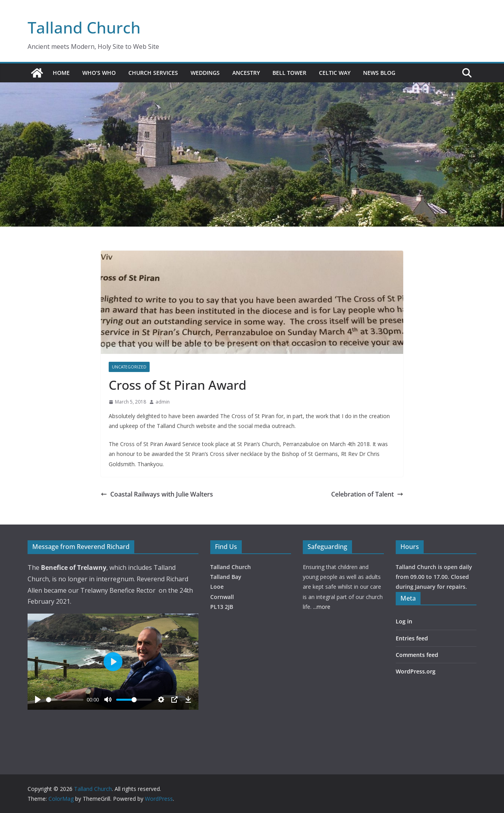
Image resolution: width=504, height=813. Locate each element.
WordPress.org (416, 671)
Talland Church (84, 27)
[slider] (65, 700)
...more (322, 607)
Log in (404, 621)
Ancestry (246, 73)
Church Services (153, 73)
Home (61, 73)
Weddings (205, 73)
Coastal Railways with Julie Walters (157, 494)
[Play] (38, 700)
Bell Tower (289, 73)
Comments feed (417, 655)
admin (163, 402)
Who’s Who (99, 73)
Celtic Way (335, 73)
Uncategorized (129, 367)
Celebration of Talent (367, 494)
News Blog (379, 73)
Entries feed (412, 638)
